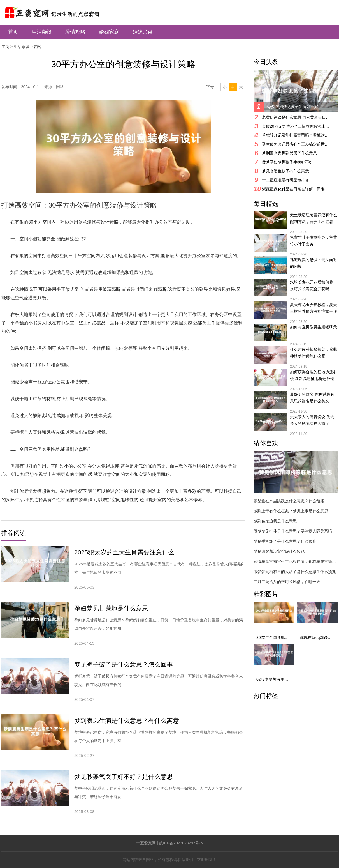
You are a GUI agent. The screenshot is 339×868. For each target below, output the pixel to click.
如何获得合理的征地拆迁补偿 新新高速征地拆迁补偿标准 (314, 376)
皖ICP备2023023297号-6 (181, 843)
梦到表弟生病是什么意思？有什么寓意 (127, 721)
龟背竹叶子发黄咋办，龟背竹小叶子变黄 (314, 241)
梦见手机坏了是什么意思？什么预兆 (285, 541)
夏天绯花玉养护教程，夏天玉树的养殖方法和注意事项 (314, 308)
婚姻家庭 (109, 32)
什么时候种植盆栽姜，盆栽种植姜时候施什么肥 (314, 353)
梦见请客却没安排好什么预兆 (279, 551)
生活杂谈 (42, 32)
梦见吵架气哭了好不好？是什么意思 (124, 777)
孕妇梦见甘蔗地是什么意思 (111, 608)
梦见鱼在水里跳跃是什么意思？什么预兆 (289, 501)
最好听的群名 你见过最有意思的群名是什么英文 (312, 398)
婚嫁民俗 (143, 32)
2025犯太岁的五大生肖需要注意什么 (124, 552)
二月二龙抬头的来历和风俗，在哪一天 (287, 582)
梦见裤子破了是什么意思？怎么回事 (124, 665)
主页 (5, 47)
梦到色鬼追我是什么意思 (275, 521)
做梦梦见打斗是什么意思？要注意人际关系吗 (293, 531)
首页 (13, 32)
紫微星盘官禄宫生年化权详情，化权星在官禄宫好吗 (296, 561)
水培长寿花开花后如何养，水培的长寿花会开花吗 (314, 286)
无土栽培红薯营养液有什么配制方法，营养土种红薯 (314, 218)
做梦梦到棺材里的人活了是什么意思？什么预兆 (295, 572)
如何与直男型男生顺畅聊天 (314, 327)
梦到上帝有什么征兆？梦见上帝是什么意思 (291, 511)
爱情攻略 (75, 32)
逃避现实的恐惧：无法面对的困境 (314, 263)
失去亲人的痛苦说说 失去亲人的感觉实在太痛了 (312, 420)
